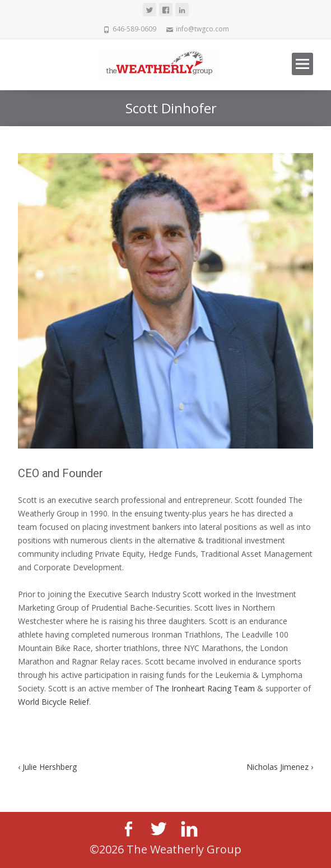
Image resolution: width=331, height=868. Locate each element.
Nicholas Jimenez (280, 767)
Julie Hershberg (47, 767)
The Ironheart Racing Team (205, 688)
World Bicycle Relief (53, 702)
